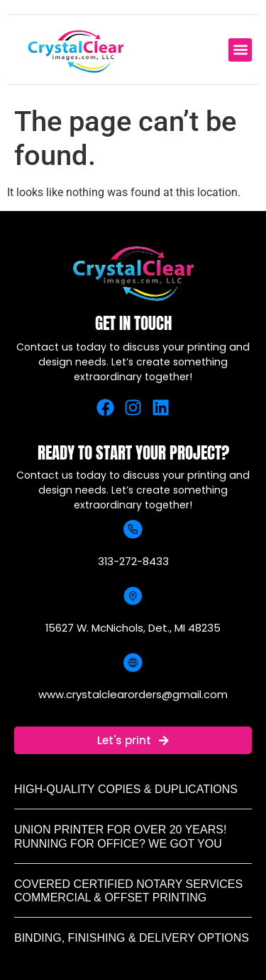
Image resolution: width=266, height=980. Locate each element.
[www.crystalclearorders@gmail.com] (133, 662)
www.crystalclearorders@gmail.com (133, 694)
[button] (240, 50)
